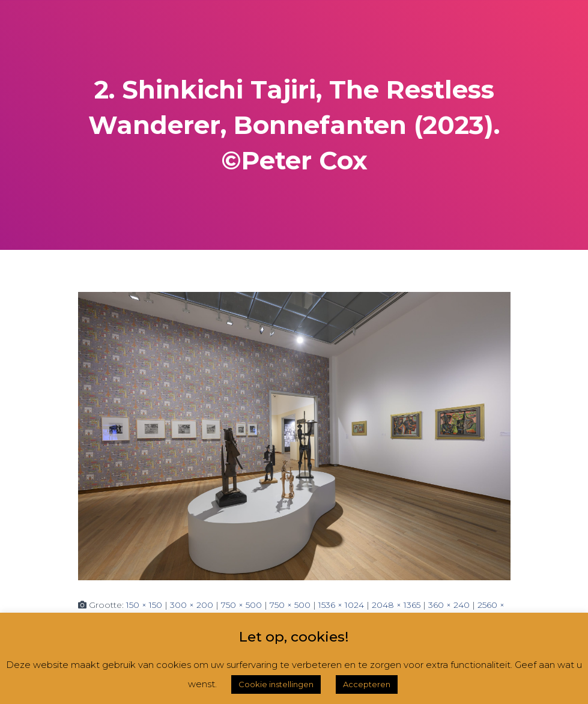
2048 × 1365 (396, 605)
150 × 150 (144, 605)
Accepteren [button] (367, 684)
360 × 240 (449, 605)
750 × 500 (241, 605)
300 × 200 (192, 605)
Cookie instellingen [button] (276, 684)
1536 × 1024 (341, 605)
